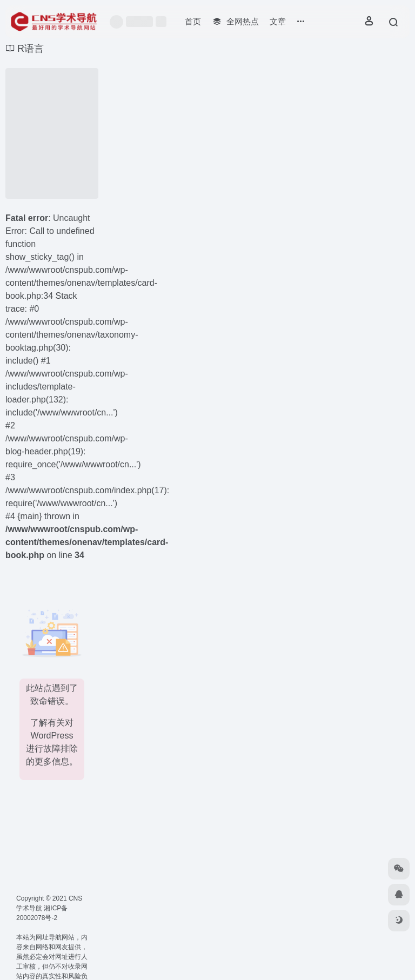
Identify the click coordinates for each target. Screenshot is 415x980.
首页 (193, 21)
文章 (278, 21)
